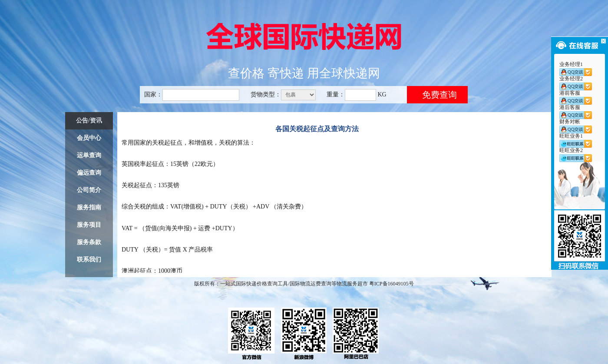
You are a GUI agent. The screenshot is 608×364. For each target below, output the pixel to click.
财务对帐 (576, 126)
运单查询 (89, 155)
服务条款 (89, 242)
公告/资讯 (89, 121)
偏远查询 (89, 173)
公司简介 (89, 190)
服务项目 (89, 225)
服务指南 (89, 207)
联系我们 (89, 260)
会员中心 (89, 138)
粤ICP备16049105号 (392, 284)
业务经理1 (576, 69)
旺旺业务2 (576, 155)
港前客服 (576, 97)
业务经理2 (576, 83)
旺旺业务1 (576, 140)
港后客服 (576, 112)
